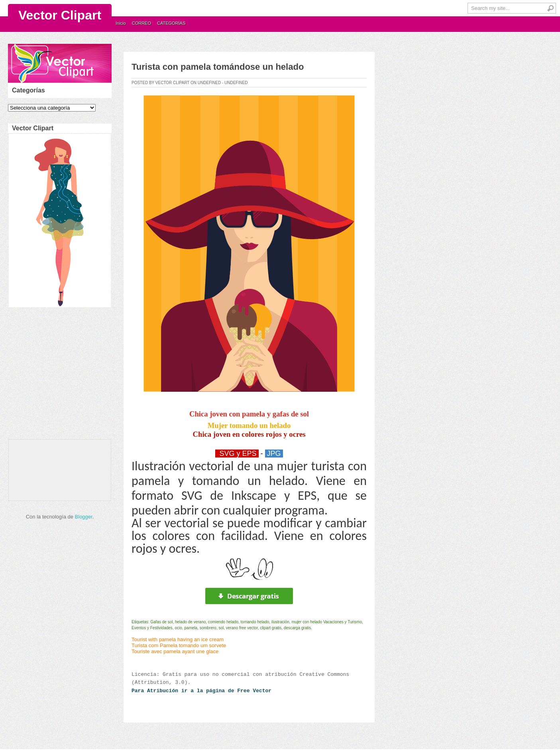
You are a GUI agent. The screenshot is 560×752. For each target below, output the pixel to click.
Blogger (84, 517)
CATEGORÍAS (171, 23)
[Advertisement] (58, 375)
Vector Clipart (60, 15)
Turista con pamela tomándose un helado (218, 67)
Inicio (121, 23)
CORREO (141, 23)
